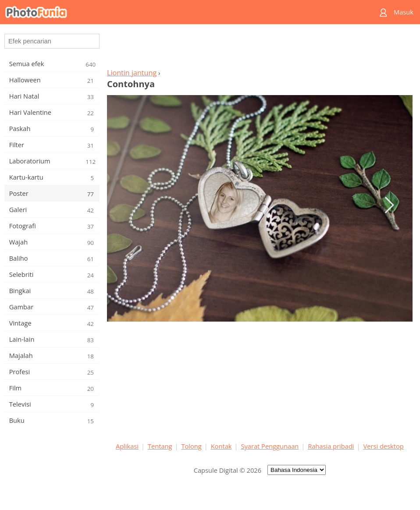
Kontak (221, 446)
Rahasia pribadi (331, 446)
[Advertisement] (260, 49)
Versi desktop (383, 446)
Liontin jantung (132, 73)
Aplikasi (127, 446)
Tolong (191, 446)
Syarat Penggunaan (270, 446)
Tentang (160, 446)
